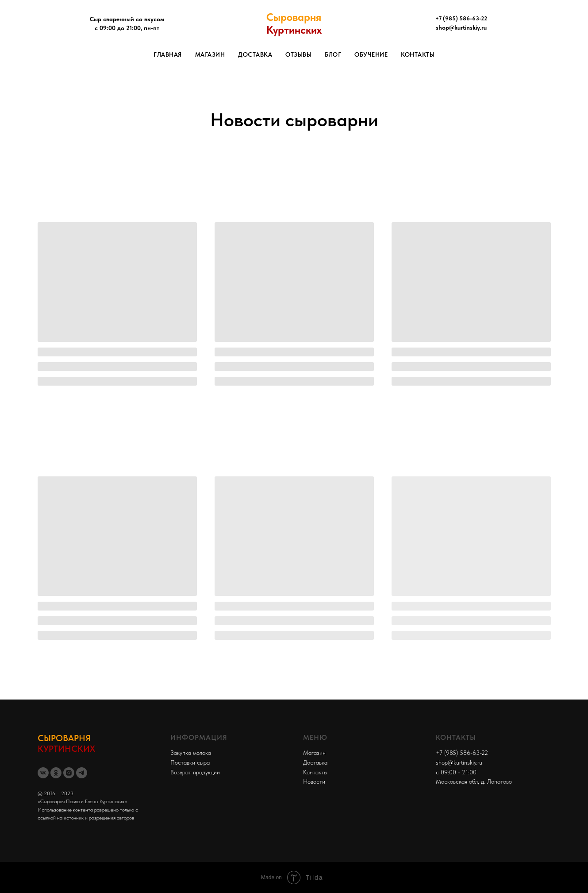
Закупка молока (191, 753)
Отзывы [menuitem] (298, 54)
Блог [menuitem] (333, 54)
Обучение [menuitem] (371, 54)
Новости (314, 781)
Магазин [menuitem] (210, 54)
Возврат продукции (195, 772)
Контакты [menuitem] (418, 54)
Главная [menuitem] (168, 54)
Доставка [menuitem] (255, 54)
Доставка (315, 762)
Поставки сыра (190, 762)
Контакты (315, 772)
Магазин (314, 753)
